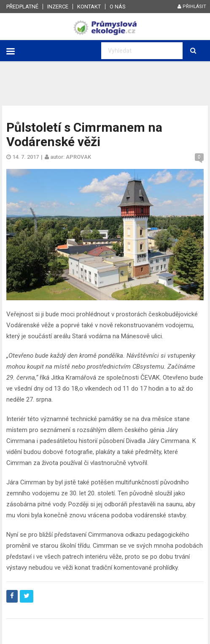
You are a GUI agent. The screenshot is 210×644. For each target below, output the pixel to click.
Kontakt (89, 7)
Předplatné (22, 7)
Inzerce (58, 7)
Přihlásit (192, 7)
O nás (118, 7)
